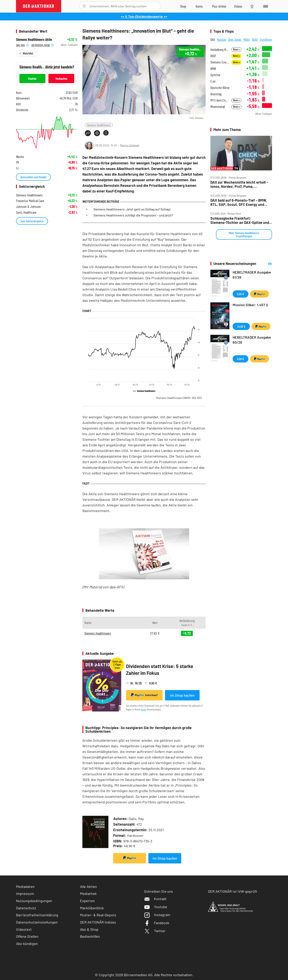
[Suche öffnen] (84, 6)
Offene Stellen (27, 936)
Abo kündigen (27, 944)
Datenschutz (26, 908)
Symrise (215, 75)
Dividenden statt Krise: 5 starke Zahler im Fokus (160, 670)
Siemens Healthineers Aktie (34, 40)
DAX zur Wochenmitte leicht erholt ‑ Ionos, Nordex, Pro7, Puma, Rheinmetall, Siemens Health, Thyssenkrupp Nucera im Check (239, 184)
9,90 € (240, 294)
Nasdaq (222, 39)
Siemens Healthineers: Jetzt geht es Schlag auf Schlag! (132, 209)
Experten (87, 901)
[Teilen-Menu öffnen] (88, 133)
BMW (213, 69)
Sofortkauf (144, 695)
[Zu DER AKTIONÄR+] (219, 6)
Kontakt (155, 899)
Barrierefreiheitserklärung (37, 915)
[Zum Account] (199, 6)
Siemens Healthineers (99, 125)
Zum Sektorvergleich (32, 221)
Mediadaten (25, 886)
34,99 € (241, 326)
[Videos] (238, 6)
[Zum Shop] (183, 6)
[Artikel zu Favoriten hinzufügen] (106, 133)
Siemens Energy (220, 62)
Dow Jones (235, 39)
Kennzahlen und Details (33, 177)
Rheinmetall (218, 107)
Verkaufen (61, 78)
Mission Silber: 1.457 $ (250, 305)
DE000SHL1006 (42, 45)
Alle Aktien (88, 886)
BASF (213, 56)
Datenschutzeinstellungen (37, 922)
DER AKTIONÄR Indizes (98, 922)
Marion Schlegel (129, 145)
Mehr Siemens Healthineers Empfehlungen (244, 234)
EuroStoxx (266, 39)
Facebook (157, 923)
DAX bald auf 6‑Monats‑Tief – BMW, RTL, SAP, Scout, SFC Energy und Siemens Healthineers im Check (239, 202)
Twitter (155, 931)
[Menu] (265, 6)
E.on (213, 81)
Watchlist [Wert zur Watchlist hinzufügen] (28, 53)
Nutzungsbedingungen (34, 901)
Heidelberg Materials (220, 50)
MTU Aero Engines (220, 100)
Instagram (157, 915)
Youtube (156, 907)
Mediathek (88, 893)
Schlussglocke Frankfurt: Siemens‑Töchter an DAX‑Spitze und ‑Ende (240, 220)
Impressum (25, 893)
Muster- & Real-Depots (98, 915)
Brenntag (216, 94)
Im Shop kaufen (182, 695)
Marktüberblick (92, 908)
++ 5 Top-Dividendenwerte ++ (144, 16)
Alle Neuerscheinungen (265, 264)
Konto (144, 709)
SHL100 (22, 45)
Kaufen (32, 78)
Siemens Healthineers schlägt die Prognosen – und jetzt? (133, 215)
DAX (213, 39)
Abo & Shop (89, 929)
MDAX (247, 39)
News (236, 49)
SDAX (255, 39)
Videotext (24, 929)
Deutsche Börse (220, 88)
